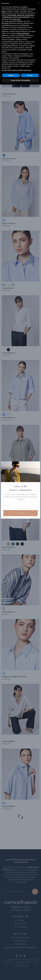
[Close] (37, 464)
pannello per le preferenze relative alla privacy (17, 70)
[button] (38, 3)
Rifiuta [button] (11, 75)
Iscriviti (20, 513)
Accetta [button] (30, 75)
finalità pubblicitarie (23, 33)
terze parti (5, 23)
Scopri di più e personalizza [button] (20, 80)
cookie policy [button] (17, 19)
